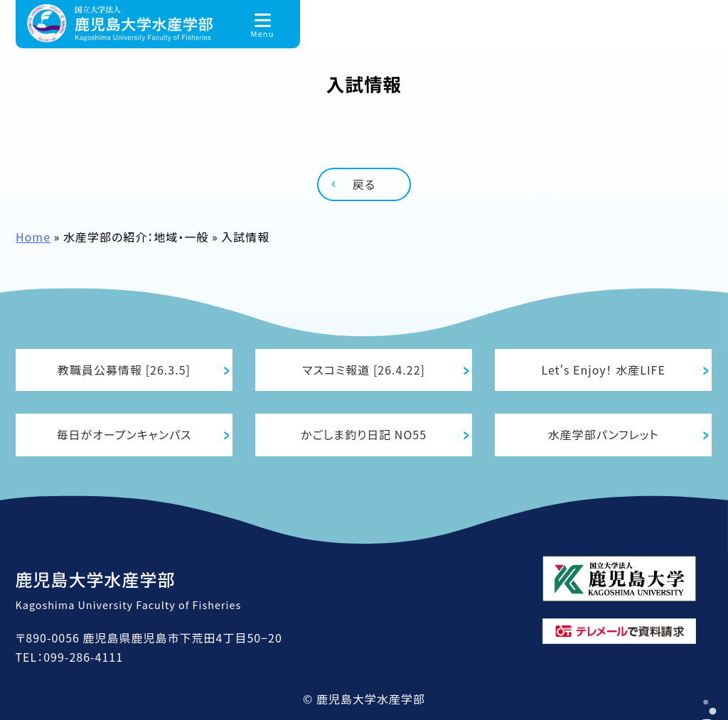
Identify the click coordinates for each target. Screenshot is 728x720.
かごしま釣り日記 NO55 (364, 434)
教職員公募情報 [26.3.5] (124, 370)
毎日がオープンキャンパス (124, 434)
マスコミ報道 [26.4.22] (364, 370)
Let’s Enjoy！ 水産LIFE (603, 370)
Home (33, 237)
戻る (364, 184)
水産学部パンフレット (604, 434)
